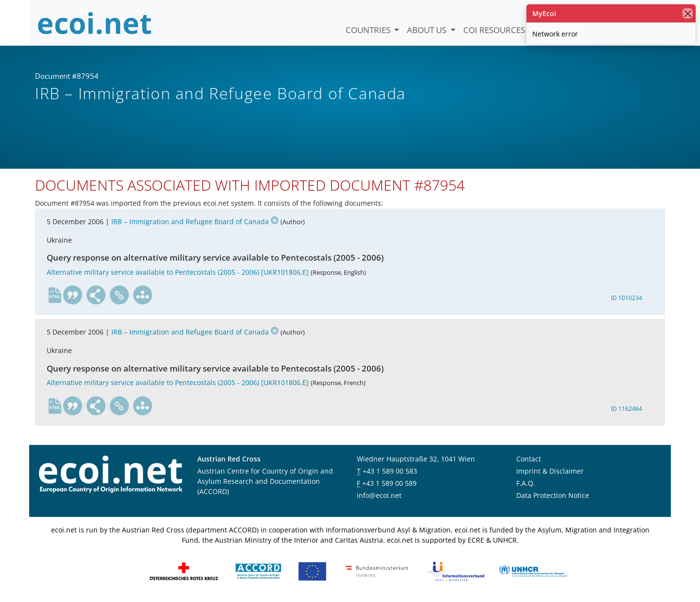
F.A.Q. (526, 483)
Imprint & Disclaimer (550, 471)
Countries (369, 30)
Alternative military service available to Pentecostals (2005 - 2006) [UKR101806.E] (178, 272)
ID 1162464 (627, 409)
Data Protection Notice (553, 495)
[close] (688, 13)
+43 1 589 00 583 (390, 471)
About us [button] (428, 30)
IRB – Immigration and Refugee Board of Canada (195, 221)
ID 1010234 (627, 298)
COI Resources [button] (495, 30)
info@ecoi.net (379, 495)
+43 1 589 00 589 (389, 483)
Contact (529, 459)
